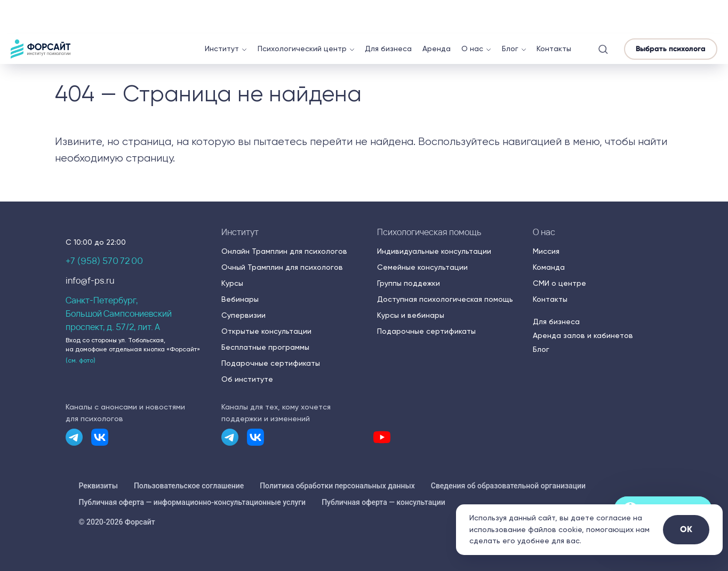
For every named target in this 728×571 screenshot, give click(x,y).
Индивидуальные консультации (434, 251)
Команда (549, 267)
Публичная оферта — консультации (383, 502)
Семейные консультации (422, 267)
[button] (603, 15)
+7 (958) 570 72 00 (104, 261)
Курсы (232, 283)
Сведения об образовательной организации (508, 486)
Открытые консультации (266, 331)
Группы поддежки (409, 283)
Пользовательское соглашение (189, 486)
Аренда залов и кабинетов (583, 335)
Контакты (554, 14)
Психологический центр (302, 14)
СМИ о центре (559, 283)
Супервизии (243, 315)
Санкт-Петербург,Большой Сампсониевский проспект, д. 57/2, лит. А (119, 313)
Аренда (437, 14)
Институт (222, 14)
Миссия (546, 251)
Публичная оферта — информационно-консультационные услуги (193, 502)
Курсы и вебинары (411, 315)
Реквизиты (98, 486)
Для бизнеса (388, 14)
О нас (472, 14)
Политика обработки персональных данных (337, 486)
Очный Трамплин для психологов (282, 267)
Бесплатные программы (265, 347)
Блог (510, 14)
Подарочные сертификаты (271, 363)
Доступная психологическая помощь (445, 299)
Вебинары (240, 299)
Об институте (247, 379)
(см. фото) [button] (81, 360)
